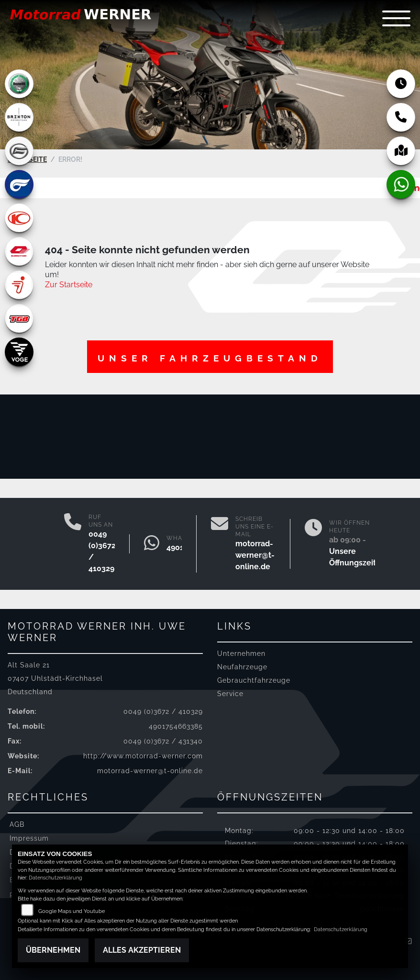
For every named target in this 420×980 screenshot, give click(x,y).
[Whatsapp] (152, 544)
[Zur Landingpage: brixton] (19, 117)
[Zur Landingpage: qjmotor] (19, 251)
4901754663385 (176, 726)
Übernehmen (53, 950)
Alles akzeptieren (142, 950)
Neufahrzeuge (242, 667)
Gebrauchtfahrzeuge (254, 680)
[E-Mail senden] (220, 544)
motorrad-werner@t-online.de (255, 555)
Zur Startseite (69, 284)
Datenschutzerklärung (55, 878)
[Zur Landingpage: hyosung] (19, 184)
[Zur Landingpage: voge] (19, 352)
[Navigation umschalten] (396, 18)
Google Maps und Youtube (72, 911)
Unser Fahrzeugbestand (210, 358)
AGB (17, 824)
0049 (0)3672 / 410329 (163, 711)
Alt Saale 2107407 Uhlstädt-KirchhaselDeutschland (55, 678)
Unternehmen (241, 653)
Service (230, 693)
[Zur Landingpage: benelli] (19, 84)
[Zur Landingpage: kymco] (19, 218)
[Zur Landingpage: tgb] (19, 318)
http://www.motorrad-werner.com (143, 756)
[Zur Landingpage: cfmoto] (19, 151)
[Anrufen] (73, 544)
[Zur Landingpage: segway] (19, 285)
